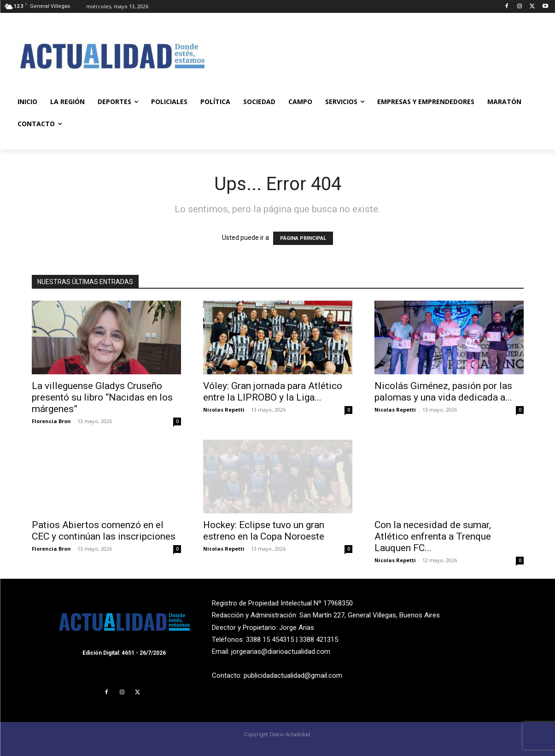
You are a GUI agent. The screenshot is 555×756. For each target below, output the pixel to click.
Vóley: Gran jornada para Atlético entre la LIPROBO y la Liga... (273, 392)
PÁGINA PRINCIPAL (303, 238)
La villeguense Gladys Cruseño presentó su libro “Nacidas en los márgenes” (102, 397)
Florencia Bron (51, 421)
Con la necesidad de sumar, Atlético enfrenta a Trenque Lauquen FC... (433, 536)
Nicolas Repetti (224, 410)
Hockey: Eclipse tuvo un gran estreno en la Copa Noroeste (264, 531)
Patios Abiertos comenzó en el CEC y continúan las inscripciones (104, 531)
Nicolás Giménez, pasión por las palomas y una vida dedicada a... (443, 392)
